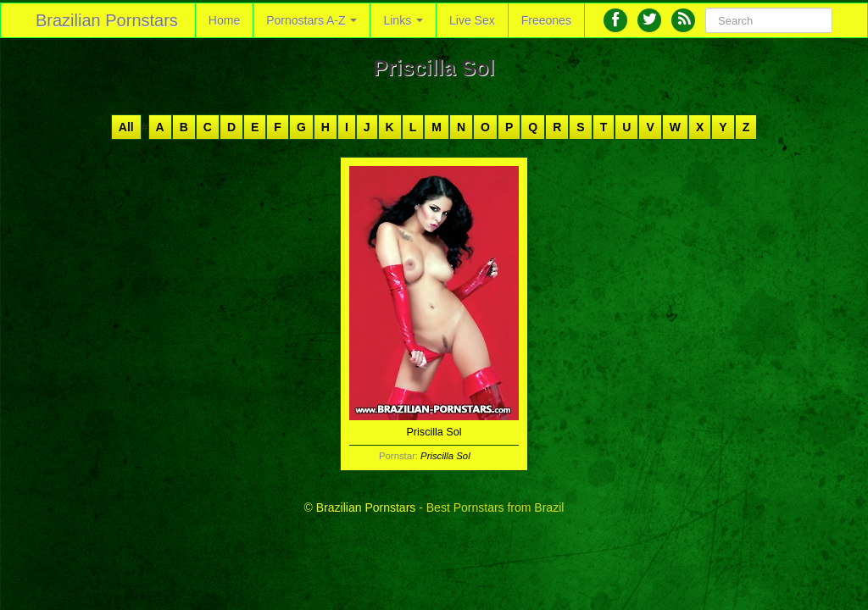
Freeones (546, 20)
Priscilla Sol (445, 456)
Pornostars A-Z (312, 20)
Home (224, 20)
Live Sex (472, 20)
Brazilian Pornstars (107, 20)
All (126, 127)
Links (403, 20)
